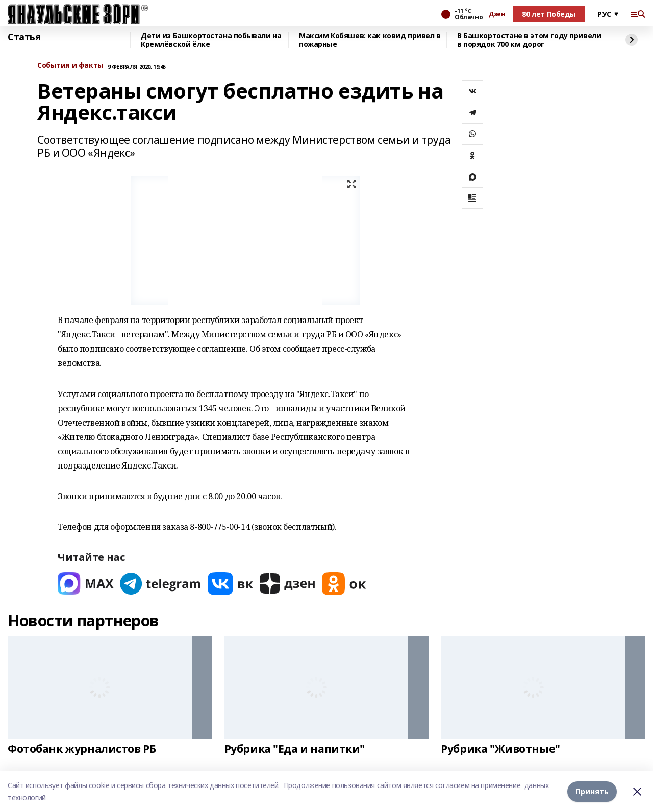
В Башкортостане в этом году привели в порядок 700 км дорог (529, 40)
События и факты (70, 66)
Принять (592, 791)
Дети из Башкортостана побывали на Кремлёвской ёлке (211, 40)
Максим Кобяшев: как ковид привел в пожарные (370, 40)
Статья (24, 37)
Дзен (497, 14)
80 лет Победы (549, 14)
